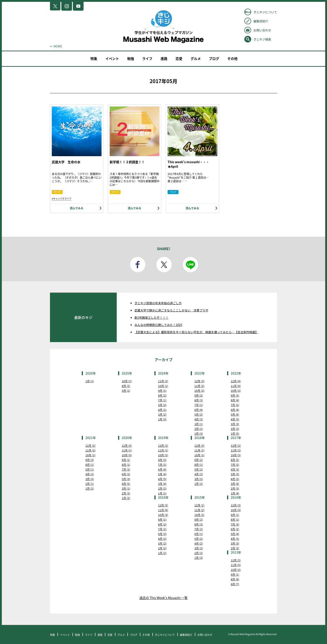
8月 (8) (235, 579)
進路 (164, 59)
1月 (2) (90, 489)
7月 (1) (162, 400)
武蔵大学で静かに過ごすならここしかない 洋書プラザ (171, 310)
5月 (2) (162, 405)
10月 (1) (127, 381)
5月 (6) (235, 415)
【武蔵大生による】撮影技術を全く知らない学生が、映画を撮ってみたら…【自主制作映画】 (196, 332)
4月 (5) (126, 484)
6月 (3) (235, 469)
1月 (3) (162, 419)
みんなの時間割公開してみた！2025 (158, 325)
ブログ (214, 59)
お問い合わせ (262, 30)
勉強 (131, 59)
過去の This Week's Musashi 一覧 (163, 598)
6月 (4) (199, 410)
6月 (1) (199, 534)
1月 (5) (235, 434)
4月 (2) (90, 474)
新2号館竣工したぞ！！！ (151, 317)
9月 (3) (235, 395)
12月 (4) (236, 381)
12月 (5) (163, 505)
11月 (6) (236, 386)
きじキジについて (265, 12)
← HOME (56, 46)
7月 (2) (235, 405)
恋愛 (179, 59)
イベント (112, 59)
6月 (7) (235, 584)
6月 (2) (126, 474)
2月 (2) (162, 415)
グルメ (196, 59)
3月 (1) (126, 391)
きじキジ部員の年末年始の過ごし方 (158, 303)
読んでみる (77, 208)
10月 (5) (127, 455)
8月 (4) (235, 400)
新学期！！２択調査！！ (127, 162)
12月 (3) (90, 446)
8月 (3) (199, 400)
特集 (94, 59)
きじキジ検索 (262, 39)
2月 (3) (126, 493)
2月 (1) (199, 429)
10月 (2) (199, 391)
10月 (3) (236, 455)
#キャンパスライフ (62, 199)
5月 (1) (90, 469)
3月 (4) (162, 484)
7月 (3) (126, 469)
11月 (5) (236, 565)
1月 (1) (90, 381)
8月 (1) (90, 465)
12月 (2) (199, 381)
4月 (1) (162, 410)
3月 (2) (199, 479)
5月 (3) (126, 479)
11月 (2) (163, 381)
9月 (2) (199, 395)
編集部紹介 (261, 21)
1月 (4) (235, 493)
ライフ (147, 59)
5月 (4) (162, 474)
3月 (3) (235, 424)
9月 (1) (162, 391)
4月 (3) (199, 419)
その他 (232, 59)
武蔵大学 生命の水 (66, 162)
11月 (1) (127, 450)
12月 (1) (199, 505)
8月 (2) (126, 386)
